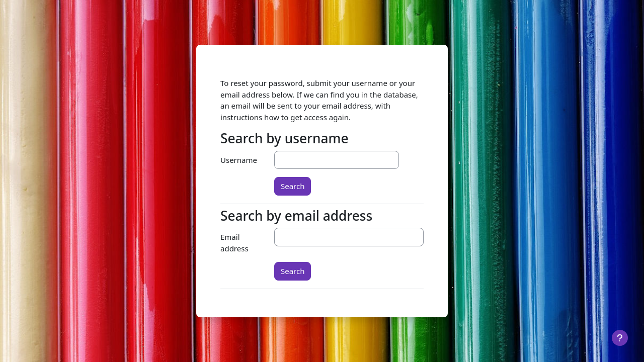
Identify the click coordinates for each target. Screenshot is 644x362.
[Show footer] (620, 338)
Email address (234, 243)
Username (239, 160)
